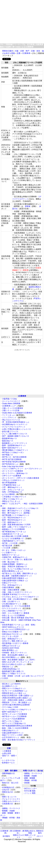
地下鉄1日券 (7, 546)
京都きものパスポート (11, 801)
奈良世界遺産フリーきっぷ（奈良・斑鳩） (19, 625)
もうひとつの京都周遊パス (13, 539)
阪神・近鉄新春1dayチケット (14, 445)
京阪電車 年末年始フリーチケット (16, 594)
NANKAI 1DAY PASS (11, 648)
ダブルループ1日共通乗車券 (13, 719)
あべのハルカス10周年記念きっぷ (16, 629)
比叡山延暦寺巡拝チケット (13, 733)
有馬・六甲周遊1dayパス (12, 492)
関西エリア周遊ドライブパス (14, 674)
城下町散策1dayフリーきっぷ (14, 532)
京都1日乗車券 (8, 587)
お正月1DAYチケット (11, 737)
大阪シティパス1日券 (11, 410)
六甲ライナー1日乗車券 (12, 476)
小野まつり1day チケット (12, 499)
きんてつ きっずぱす (10, 636)
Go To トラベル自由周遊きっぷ (15, 691)
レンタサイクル (8, 760)
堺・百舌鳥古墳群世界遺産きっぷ (16, 422)
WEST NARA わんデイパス (13, 627)
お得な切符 (7, 753)
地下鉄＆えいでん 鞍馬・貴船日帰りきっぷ (19, 573)
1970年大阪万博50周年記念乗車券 (16, 705)
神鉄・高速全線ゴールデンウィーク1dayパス (20, 508)
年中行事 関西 (30, 791)
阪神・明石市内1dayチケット (14, 520)
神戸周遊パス (8, 455)
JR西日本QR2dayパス (11, 669)
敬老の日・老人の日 (10, 783)
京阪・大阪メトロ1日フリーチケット (17, 592)
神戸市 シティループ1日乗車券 (15, 714)
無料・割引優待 (11, 771)
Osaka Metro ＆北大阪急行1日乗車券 (17, 413)
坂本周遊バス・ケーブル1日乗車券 (16, 606)
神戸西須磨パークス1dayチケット (16, 515)
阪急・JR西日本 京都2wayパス (15, 567)
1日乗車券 (26, 53)
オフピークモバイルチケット (14, 427)
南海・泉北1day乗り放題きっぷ (15, 655)
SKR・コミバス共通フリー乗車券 (16, 613)
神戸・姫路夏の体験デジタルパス (16, 436)
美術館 (27, 783)
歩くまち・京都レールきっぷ (14, 550)
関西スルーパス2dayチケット (14, 688)
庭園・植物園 (30, 778)
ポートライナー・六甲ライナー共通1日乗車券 (21, 478)
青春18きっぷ (8, 667)
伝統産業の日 (8, 804)
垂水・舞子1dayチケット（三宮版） (17, 511)
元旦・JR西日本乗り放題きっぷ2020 (17, 700)
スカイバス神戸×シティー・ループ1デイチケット (22, 469)
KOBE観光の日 (8, 787)
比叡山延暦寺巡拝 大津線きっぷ (15, 581)
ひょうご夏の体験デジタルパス (15, 434)
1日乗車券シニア (9, 406)
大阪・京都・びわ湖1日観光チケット (17, 599)
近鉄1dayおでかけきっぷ (12, 634)
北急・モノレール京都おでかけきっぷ (17, 569)
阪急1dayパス (8, 441)
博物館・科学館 (30, 780)
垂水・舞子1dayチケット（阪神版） (17, 513)
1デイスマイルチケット (12, 608)
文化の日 (6, 790)
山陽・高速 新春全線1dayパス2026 (16, 525)
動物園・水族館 (8, 811)
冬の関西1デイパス (10, 686)
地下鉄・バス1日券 (10, 543)
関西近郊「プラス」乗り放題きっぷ (17, 702)
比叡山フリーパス (9, 583)
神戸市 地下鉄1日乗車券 (12, 459)
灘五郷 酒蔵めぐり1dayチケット (15, 450)
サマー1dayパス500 (10, 707)
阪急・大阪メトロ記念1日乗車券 (15, 728)
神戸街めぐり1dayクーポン (13, 452)
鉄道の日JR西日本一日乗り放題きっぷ (18, 696)
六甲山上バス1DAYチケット (13, 480)
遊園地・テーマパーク (11, 808)
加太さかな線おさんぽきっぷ (14, 664)
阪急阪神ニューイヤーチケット (15, 443)
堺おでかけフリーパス (11, 420)
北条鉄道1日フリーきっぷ (13, 534)
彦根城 (28, 206)
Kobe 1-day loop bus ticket (13, 466)
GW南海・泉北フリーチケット (15, 653)
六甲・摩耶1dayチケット (12, 487)
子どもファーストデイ (11, 799)
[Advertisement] (21, 22)
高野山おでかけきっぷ (11, 646)
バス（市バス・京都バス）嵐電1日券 (17, 559)
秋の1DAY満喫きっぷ (11, 657)
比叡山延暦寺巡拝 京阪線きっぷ (15, 578)
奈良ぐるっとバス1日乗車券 (13, 615)
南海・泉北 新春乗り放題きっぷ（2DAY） (19, 660)
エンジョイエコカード (11, 401)
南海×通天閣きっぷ (10, 650)
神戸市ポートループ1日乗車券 (14, 716)
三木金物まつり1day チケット (14, 497)
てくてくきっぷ (8, 415)
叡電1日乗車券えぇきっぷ (13, 571)
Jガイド (40, 836)
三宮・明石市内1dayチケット (14, 518)
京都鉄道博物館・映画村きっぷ (15, 564)
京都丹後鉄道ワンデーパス (13, 541)
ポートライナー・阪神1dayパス (15, 473)
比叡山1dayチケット (10, 730)
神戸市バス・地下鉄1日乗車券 (14, 457)
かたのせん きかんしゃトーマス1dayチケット (21, 597)
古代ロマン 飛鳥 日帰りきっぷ (14, 641)
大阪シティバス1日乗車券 (13, 408)
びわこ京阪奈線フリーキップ (14, 611)
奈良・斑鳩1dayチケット (12, 639)
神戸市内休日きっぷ (10, 464)
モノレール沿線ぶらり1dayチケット (17, 710)
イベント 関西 (30, 793)
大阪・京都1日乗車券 (11, 590)
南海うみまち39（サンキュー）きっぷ (18, 662)
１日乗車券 (7, 751)
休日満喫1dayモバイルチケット (15, 424)
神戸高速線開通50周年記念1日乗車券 (17, 726)
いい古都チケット (9, 553)
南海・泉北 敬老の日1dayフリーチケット (19, 740)
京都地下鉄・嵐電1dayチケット (15, 557)
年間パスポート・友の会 (33, 771)
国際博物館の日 (8, 773)
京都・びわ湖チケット (11, 601)
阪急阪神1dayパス (10, 438)
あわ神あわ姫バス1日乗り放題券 (15, 536)
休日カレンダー (30, 789)
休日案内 (6, 836)
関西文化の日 (8, 792)
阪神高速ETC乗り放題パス (13, 671)
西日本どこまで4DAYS (11, 684)
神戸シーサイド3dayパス (12, 721)
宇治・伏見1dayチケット (12, 585)
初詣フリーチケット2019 (12, 735)
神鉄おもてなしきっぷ (11, 501)
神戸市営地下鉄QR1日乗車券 (14, 462)
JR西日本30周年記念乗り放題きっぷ (17, 698)
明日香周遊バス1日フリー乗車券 (15, 643)
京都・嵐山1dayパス (10, 562)
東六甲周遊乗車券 (9, 483)
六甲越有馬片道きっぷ (11, 485)
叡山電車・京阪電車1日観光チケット (17, 576)
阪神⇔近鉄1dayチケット (12, 448)
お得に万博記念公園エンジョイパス (17, 429)
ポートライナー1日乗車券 (13, 471)
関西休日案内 (8, 51)
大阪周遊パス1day (10, 399)
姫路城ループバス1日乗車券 (13, 529)
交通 (18, 53)
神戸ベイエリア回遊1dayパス (14, 723)
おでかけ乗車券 (8, 494)
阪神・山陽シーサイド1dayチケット (17, 527)
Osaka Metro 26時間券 (11, 403)
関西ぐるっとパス (9, 797)
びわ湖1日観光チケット (12, 604)
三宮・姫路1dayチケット (12, 522)
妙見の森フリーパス (10, 431)
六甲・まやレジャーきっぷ (13, 490)
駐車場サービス (8, 763)
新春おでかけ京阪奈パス (12, 632)
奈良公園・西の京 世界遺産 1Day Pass (18, 618)
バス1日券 (6, 548)
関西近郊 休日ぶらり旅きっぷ (14, 693)
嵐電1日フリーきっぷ (11, 555)
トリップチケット (9, 417)
